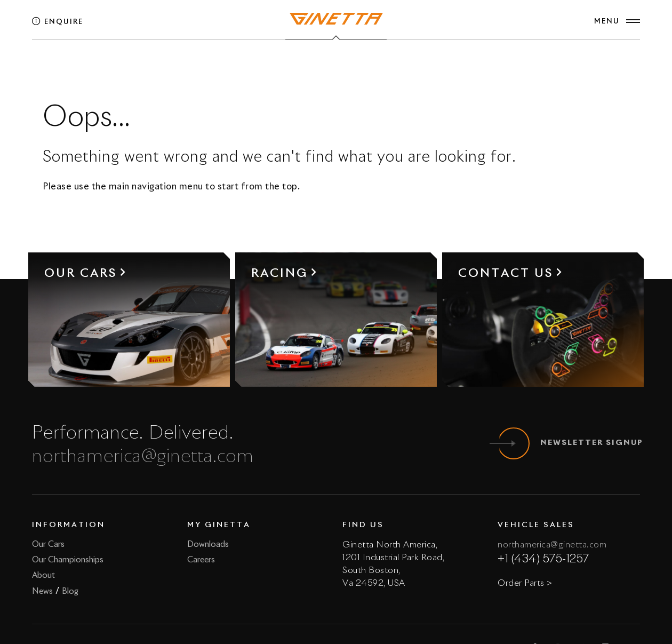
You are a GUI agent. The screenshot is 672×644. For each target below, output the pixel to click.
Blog (70, 591)
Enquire (58, 22)
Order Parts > (525, 583)
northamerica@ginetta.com (143, 457)
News (42, 591)
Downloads (208, 544)
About (43, 575)
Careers (201, 560)
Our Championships (68, 560)
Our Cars (48, 544)
